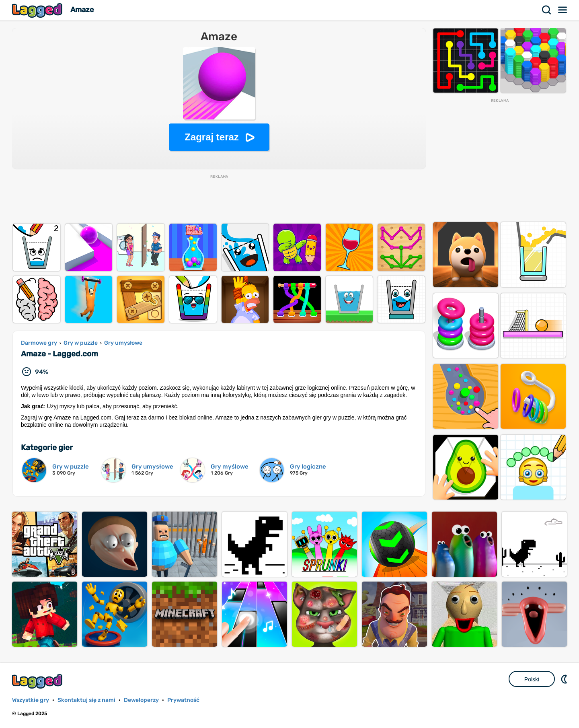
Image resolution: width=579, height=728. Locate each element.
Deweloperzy (141, 700)
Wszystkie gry (31, 700)
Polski (532, 679)
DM (565, 679)
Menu (563, 10)
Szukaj (547, 10)
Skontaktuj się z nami (86, 700)
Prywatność (183, 700)
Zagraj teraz (212, 137)
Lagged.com (38, 681)
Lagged (38, 10)
